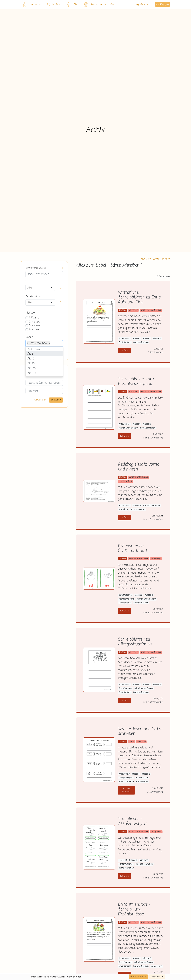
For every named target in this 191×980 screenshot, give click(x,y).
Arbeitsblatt (125, 339)
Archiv (53, 4)
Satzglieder (156, 832)
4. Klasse (34, 329)
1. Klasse (34, 318)
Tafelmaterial (125, 595)
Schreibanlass (125, 688)
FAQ (71, 4)
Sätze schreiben (141, 342)
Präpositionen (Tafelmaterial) (132, 549)
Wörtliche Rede (126, 481)
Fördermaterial (126, 778)
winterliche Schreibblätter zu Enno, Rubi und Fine (140, 297)
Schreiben (133, 310)
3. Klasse (34, 326)
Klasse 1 (137, 339)
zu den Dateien (126, 790)
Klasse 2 (147, 339)
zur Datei (125, 350)
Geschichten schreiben (151, 310)
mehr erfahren (74, 977)
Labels (29, 337)
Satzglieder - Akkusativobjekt (132, 822)
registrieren (142, 4)
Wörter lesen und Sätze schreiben (140, 731)
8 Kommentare (155, 792)
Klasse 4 (133, 860)
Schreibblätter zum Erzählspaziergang (136, 382)
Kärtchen (144, 860)
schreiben (123, 510)
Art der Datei (33, 296)
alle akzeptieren (138, 977)
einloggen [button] (162, 4)
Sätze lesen (156, 966)
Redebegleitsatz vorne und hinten (138, 467)
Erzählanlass (125, 342)
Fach (28, 281)
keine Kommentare (153, 438)
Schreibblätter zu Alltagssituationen (135, 642)
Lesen (131, 742)
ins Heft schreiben (152, 506)
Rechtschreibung (126, 599)
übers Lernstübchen (100, 5)
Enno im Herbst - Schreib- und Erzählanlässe (134, 909)
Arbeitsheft (124, 774)
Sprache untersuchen (139, 477)
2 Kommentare (155, 352)
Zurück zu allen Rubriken (155, 259)
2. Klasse (34, 322)
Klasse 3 (157, 339)
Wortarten (156, 559)
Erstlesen (141, 742)
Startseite (32, 5)
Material (123, 860)
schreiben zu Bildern (128, 428)
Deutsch (122, 310)
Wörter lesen (142, 778)
